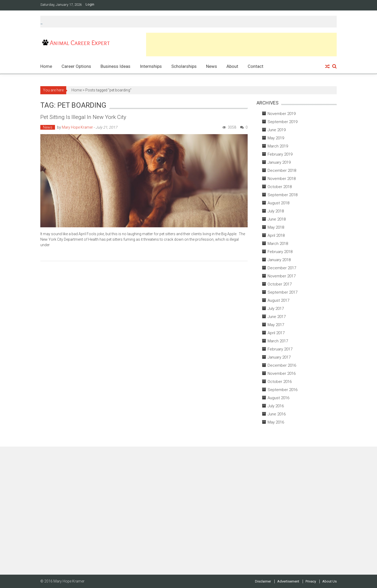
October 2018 (280, 187)
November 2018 (282, 179)
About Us (329, 581)
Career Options (76, 66)
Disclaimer (263, 581)
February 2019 (280, 154)
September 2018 (282, 195)
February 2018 (280, 252)
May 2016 (276, 422)
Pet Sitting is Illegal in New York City (83, 117)
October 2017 (280, 284)
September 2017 (282, 292)
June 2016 (277, 414)
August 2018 (278, 203)
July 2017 (276, 309)
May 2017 (276, 325)
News (212, 66)
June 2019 (277, 130)
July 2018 (276, 211)
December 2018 (282, 171)
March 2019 (278, 146)
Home (46, 66)
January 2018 (279, 260)
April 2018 (276, 235)
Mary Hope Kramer (77, 127)
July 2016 (276, 406)
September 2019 (282, 122)
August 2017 (278, 300)
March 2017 (278, 341)
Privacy (311, 581)
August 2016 (278, 398)
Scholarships (184, 66)
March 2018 (278, 244)
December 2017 (282, 268)
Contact (256, 66)
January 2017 (279, 357)
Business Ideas (115, 66)
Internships (151, 66)
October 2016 (280, 382)
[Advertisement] (241, 45)
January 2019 (279, 162)
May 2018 (276, 227)
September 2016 (282, 390)
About (232, 66)
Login (90, 4)
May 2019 (276, 138)
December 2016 (282, 365)
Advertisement (288, 581)
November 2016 (282, 373)
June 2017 (277, 317)
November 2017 (282, 276)
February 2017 (280, 349)
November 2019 (282, 114)
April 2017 (276, 333)
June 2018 (277, 219)
